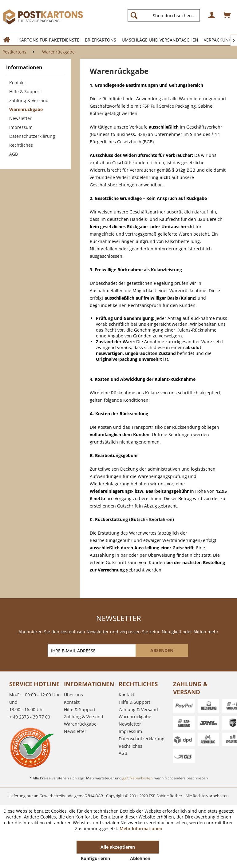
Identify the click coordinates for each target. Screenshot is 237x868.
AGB (14, 154)
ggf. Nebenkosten (137, 778)
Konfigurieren (95, 858)
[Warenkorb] (227, 15)
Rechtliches (21, 145)
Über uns (73, 695)
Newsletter (20, 118)
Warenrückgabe (26, 109)
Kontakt (17, 83)
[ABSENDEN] (162, 650)
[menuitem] (166, 15)
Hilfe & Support (25, 92)
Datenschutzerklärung (32, 136)
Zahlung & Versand (29, 100)
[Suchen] (134, 15)
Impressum (21, 127)
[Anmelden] (212, 15)
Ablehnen (140, 858)
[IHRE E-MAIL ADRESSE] (92, 650)
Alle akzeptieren (118, 847)
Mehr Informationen (141, 828)
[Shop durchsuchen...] (164, 15)
